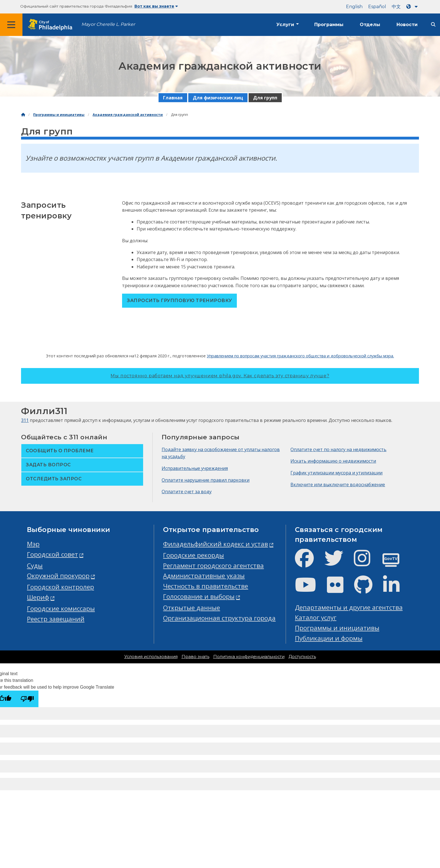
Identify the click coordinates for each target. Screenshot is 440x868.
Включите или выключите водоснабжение (338, 485)
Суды (35, 566)
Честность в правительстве (206, 586)
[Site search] (433, 25)
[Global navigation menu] (11, 25)
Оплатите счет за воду (187, 492)
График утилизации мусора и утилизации (336, 473)
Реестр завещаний (56, 619)
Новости (407, 25)
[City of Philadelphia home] (52, 25)
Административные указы (204, 576)
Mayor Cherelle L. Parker (108, 24)
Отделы (370, 25)
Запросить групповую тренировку (179, 301)
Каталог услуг (316, 617)
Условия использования (151, 657)
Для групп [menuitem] (265, 98)
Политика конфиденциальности (249, 657)
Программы (329, 25)
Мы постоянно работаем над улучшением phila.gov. (220, 376)
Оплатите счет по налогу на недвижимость (338, 449)
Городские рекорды (193, 555)
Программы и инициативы (59, 115)
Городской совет (52, 554)
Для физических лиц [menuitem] (218, 98)
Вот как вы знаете (156, 6)
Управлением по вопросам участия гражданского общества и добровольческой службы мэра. (300, 356)
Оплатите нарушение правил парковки (206, 480)
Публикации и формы (329, 638)
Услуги (285, 25)
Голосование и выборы (199, 596)
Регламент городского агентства (213, 566)
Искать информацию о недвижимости (333, 461)
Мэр (33, 544)
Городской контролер (60, 587)
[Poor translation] (27, 699)
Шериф (38, 597)
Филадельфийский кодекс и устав (216, 544)
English (354, 7)
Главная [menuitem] (173, 98)
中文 (396, 7)
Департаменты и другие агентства (349, 607)
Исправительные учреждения (195, 468)
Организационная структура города (219, 618)
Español (377, 7)
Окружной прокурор (58, 576)
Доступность (302, 657)
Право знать (195, 657)
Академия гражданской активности (128, 115)
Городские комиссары (61, 608)
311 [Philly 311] (25, 420)
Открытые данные (192, 608)
